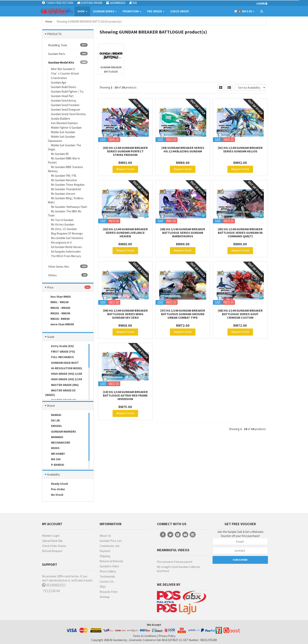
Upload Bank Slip (52, 541)
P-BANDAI (55, 465)
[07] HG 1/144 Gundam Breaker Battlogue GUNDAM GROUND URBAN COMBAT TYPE (183, 314)
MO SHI (53, 459)
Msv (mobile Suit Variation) (67, 238)
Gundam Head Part (62, 96)
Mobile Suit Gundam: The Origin (65, 147)
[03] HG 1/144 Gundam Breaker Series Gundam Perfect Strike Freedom (125, 151)
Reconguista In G (61, 242)
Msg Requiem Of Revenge (67, 233)
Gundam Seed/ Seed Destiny (68, 114)
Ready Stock (57, 484)
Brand (51, 406)
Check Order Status (54, 546)
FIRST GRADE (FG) (60, 352)
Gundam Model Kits (68, 62)
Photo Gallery (108, 571)
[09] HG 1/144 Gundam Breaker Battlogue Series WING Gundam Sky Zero (125, 314)
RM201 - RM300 (58, 314)
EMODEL (54, 426)
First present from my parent (175, 562)
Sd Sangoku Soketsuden (66, 252)
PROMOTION (132, 11)
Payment (105, 551)
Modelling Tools (68, 45)
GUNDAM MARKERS (61, 432)
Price (50, 287)
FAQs (103, 587)
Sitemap (105, 597)
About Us (105, 536)
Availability (54, 474)
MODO (52, 448)
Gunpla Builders (60, 119)
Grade (51, 337)
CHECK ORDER (180, 11)
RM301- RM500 (57, 319)
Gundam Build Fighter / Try (67, 91)
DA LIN (52, 421)
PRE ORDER (156, 11)
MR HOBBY (55, 454)
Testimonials (107, 576)
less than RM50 (58, 297)
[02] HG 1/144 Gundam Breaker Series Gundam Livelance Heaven (125, 233)
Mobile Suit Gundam (63, 132)
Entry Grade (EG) (59, 346)
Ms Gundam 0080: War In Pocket (64, 160)
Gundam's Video (109, 566)
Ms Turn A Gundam (62, 220)
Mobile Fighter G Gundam (66, 128)
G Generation (59, 78)
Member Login (51, 536)
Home (49, 21)
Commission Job (110, 546)
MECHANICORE (58, 443)
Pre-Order (55, 489)
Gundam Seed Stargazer (66, 110)
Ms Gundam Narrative (64, 180)
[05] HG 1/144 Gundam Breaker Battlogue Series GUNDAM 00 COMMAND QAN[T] (240, 233)
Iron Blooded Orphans (64, 123)
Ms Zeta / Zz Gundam (64, 229)
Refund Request (52, 551)
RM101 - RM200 (58, 308)
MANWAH (54, 437)
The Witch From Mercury (66, 256)
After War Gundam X (63, 69)
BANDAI (53, 415)
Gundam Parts (68, 54)
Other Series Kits (68, 267)
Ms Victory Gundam (63, 224)
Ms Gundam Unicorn (63, 194)
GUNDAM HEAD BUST (62, 363)
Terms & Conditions (145, 636)
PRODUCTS (54, 34)
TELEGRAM (51, 591)
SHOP (82, 11)
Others (68, 275)
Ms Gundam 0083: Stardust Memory (66, 169)
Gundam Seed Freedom (65, 105)
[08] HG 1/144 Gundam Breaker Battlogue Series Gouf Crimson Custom (240, 314)
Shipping (105, 556)
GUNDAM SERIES (105, 11)
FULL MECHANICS (60, 357)
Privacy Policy (167, 636)
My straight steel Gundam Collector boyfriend (179, 569)
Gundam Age (59, 82)
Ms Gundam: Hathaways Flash (69, 207)
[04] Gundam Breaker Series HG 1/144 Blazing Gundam (183, 149)
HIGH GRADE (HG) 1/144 (64, 379)
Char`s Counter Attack (65, 73)
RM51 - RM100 (57, 302)
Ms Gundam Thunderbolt (66, 189)
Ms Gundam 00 (60, 154)
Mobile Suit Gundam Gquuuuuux (61, 139)
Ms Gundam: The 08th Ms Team (65, 213)
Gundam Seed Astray (64, 101)
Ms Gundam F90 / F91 (64, 176)
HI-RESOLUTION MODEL (64, 368)
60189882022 (54, 585)
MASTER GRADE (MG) (62, 385)
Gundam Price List (111, 541)
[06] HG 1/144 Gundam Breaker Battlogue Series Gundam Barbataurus (183, 233)
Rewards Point (109, 592)
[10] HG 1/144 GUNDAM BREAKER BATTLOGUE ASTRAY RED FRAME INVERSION (125, 395)
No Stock (54, 495)
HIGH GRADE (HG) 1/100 (64, 374)
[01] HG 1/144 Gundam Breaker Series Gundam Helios (240, 149)
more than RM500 (60, 325)
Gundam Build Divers (64, 87)
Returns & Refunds (111, 561)
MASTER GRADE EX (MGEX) (60, 393)
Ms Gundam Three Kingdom (68, 185)
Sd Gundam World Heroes (66, 247)
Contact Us (107, 582)
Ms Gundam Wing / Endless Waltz (66, 200)
